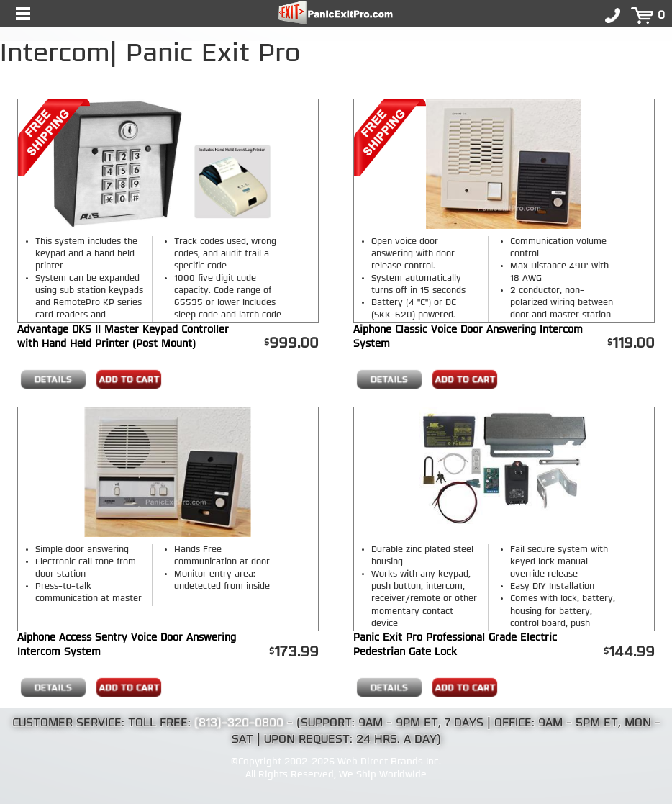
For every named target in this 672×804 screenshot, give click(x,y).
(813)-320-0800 (239, 723)
